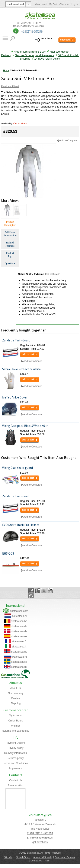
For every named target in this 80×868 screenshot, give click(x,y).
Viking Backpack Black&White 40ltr (25, 426)
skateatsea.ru (19, 657)
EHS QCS (8, 553)
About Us (15, 688)
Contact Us (15, 780)
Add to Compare (68, 140)
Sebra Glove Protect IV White (21, 369)
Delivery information (16, 753)
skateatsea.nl (19, 616)
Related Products (10, 244)
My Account (41, 4)
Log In (75, 4)
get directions (40, 842)
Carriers (16, 698)
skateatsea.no (19, 652)
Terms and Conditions (16, 763)
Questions (10, 263)
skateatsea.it (19, 647)
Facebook (31, 591)
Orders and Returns (65, 857)
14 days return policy (47, 59)
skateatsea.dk (19, 631)
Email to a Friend (10, 86)
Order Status (16, 721)
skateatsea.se (19, 662)
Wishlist (15, 726)
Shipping (16, 703)
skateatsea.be (19, 621)
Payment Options (16, 743)
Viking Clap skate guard (17, 468)
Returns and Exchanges (16, 731)
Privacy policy (15, 748)
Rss (31, 596)
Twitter (44, 591)
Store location (15, 786)
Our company (16, 693)
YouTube (50, 591)
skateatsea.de (19, 626)
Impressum (15, 768)
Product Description (10, 223)
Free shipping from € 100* (30, 52)
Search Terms (23, 857)
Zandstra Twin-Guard (16, 340)
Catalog (5, 38)
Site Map (9, 857)
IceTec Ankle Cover (15, 397)
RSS (47, 861)
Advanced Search (42, 857)
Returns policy (16, 758)
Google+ (37, 591)
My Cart (53, 4)
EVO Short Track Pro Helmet (21, 525)
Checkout (64, 4)
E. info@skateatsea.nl (40, 838)
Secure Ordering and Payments (34, 55)
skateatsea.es (19, 636)
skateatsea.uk (19, 667)
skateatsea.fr (19, 642)
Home (6, 70)
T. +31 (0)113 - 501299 (40, 833)
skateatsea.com (19, 611)
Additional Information (10, 234)
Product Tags (10, 255)
